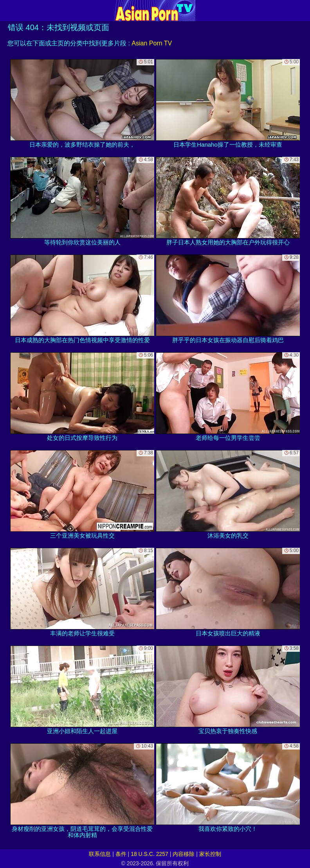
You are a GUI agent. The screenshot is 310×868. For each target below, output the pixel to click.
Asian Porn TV (152, 43)
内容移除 (184, 854)
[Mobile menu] (7, 11)
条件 (121, 854)
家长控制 (210, 854)
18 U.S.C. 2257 (150, 854)
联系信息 (100, 854)
